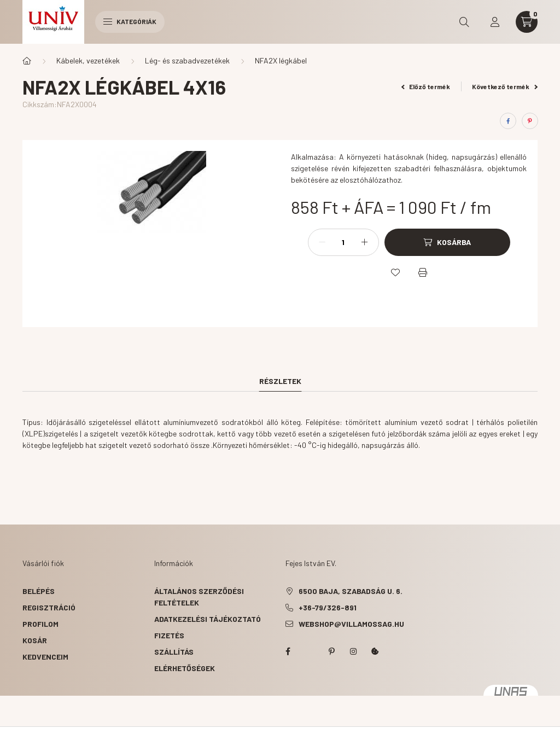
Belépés (39, 591)
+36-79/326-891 (328, 607)
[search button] (464, 22)
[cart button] (527, 22)
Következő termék (505, 86)
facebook (288, 651)
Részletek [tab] (280, 381)
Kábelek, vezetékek (88, 60)
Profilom (40, 624)
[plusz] (365, 242)
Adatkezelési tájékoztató (208, 619)
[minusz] (322, 242)
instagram (353, 651)
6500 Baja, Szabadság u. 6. (351, 591)
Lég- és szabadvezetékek (187, 60)
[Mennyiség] (343, 242)
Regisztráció (49, 607)
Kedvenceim (45, 657)
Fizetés (169, 635)
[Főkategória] (27, 61)
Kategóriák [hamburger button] (130, 21)
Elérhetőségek (185, 668)
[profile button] (495, 22)
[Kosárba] (447, 242)
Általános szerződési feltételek (199, 597)
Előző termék (426, 86)
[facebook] (508, 121)
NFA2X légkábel (281, 60)
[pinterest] (530, 121)
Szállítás (174, 652)
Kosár (35, 640)
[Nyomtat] (423, 272)
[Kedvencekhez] (395, 272)
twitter (310, 651)
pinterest (331, 651)
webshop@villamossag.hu (351, 624)
